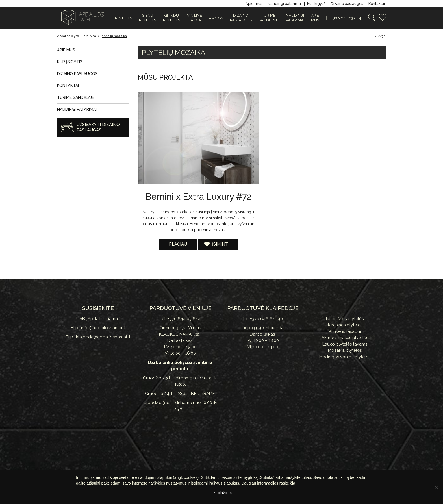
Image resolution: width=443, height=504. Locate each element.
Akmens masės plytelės (345, 338)
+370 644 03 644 (347, 18)
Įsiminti (220, 244)
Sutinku (221, 493)
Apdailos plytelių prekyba (77, 36)
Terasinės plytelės (345, 325)
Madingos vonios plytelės (345, 357)
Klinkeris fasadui (345, 331)
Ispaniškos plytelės (345, 319)
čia (293, 483)
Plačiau (178, 244)
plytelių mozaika (114, 36)
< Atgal (380, 36)
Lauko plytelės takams (345, 344)
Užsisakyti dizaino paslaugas (98, 127)
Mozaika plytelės (345, 350)
